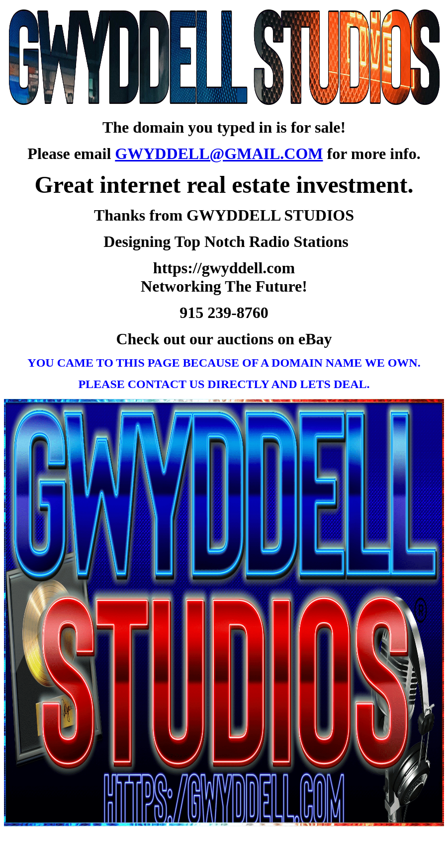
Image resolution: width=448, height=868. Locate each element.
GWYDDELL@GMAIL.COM (219, 154)
